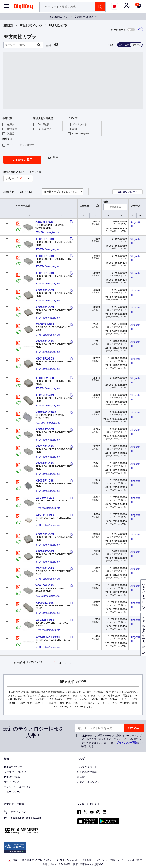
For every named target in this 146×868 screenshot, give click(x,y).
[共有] (140, 30)
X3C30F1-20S (45, 498)
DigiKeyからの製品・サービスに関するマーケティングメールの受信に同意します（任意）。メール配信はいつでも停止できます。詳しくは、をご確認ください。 (112, 741)
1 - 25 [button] (20, 192)
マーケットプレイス (15, 772)
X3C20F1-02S (45, 568)
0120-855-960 (15, 813)
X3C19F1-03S (45, 239)
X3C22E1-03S (45, 620)
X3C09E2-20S (45, 603)
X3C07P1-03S (45, 324)
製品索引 (8, 26)
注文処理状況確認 (87, 772)
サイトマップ (12, 782)
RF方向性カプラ (58, 26)
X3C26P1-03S (45, 534)
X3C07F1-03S (45, 222)
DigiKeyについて (13, 767)
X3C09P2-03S (45, 551)
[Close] (139, 845)
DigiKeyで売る (12, 777)
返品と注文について (88, 782)
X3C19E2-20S (45, 395)
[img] (23, 7)
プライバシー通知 (127, 743)
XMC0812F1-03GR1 (49, 637)
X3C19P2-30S (45, 358)
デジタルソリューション (18, 787)
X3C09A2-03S (45, 429)
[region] (73, 853)
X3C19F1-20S (45, 273)
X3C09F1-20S (45, 256)
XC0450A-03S (45, 585)
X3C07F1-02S (45, 341)
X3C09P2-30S (45, 378)
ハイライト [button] (62, 192)
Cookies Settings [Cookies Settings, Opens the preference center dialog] (72, 861)
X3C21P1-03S (45, 290)
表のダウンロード (127, 192)
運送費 (81, 777)
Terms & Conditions (95, 853)
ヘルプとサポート (87, 767)
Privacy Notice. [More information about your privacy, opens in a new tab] (121, 853)
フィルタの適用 (22, 160)
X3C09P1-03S (45, 307)
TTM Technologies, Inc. (48, 232)
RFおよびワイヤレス (31, 26)
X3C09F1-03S (45, 463)
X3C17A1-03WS (46, 412)
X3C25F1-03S (45, 446)
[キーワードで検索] (20, 45)
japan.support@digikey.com (23, 818)
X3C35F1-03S (45, 481)
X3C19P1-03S (45, 515)
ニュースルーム (13, 792)
